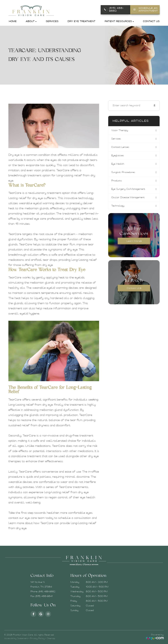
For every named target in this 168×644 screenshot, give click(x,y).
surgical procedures (124, 173)
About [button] (31, 22)
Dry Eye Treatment (81, 22)
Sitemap (51, 638)
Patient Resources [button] (119, 22)
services (116, 139)
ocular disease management (129, 199)
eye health (118, 165)
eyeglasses (118, 156)
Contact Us (151, 22)
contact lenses (121, 148)
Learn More (133, 243)
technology (118, 208)
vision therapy (120, 130)
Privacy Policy (37, 638)
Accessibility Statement (16, 638)
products (117, 182)
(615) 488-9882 (116, 10)
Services (52, 22)
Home (13, 22)
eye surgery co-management (130, 191)
